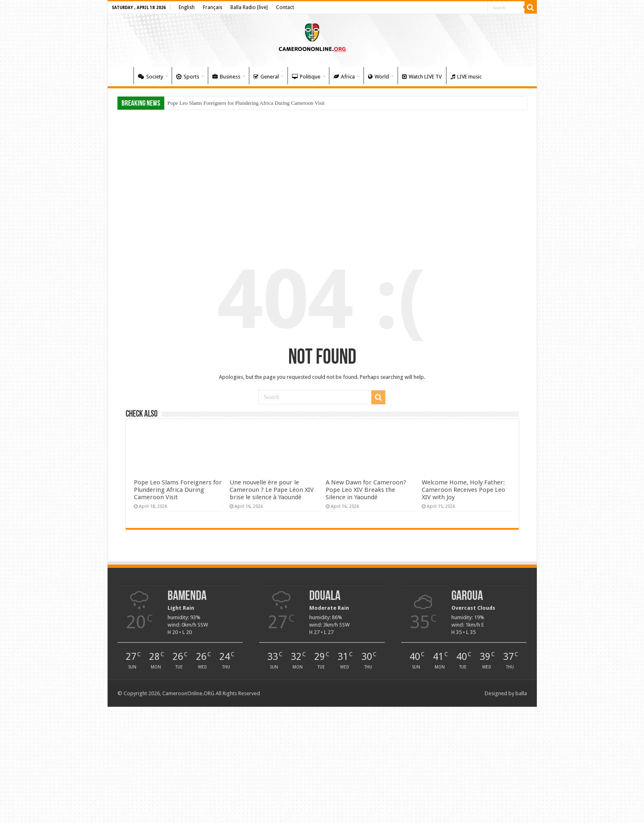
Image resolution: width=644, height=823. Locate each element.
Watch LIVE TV (422, 77)
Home (122, 76)
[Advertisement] (322, 178)
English (187, 7)
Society (151, 77)
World (378, 77)
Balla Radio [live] (249, 7)
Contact (285, 7)
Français (213, 7)
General (266, 77)
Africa (344, 77)
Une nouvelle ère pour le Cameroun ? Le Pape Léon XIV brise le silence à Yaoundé (272, 490)
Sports (188, 77)
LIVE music (466, 77)
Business (226, 77)
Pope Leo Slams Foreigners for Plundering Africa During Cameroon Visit (246, 103)
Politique (306, 77)
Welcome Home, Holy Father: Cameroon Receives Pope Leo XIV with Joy (463, 490)
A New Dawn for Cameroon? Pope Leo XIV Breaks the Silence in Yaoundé (366, 490)
